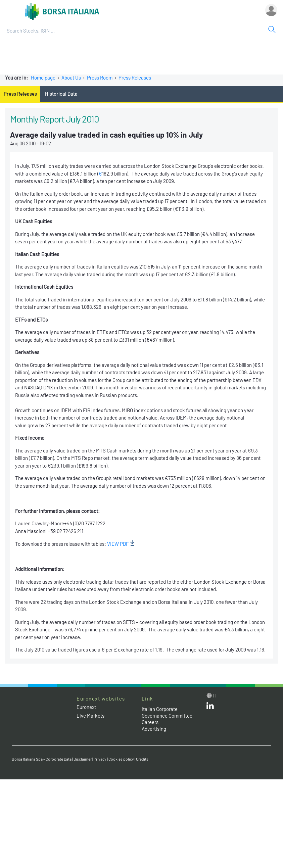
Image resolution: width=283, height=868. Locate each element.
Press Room (100, 78)
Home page (43, 78)
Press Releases (135, 78)
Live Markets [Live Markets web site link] (90, 716)
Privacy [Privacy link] (100, 759)
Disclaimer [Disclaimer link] (83, 759)
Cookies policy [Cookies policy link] (121, 759)
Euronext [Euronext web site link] (86, 707)
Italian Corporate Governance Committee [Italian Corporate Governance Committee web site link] (167, 712)
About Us (71, 78)
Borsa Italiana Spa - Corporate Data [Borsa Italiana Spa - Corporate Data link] (42, 759)
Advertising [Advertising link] (154, 729)
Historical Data (61, 94)
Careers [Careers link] (150, 722)
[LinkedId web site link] (210, 707)
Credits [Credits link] (142, 759)
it (215, 695)
